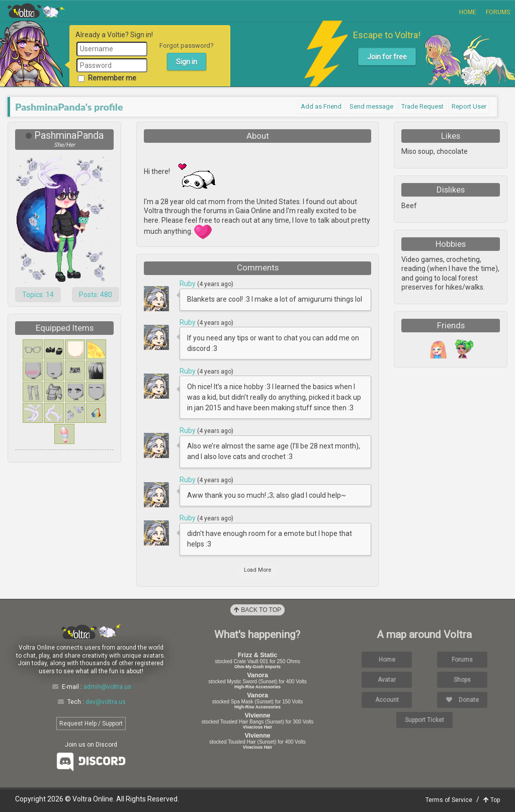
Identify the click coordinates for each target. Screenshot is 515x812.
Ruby (188, 284)
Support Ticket (424, 720)
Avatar (387, 680)
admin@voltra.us (107, 687)
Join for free (387, 57)
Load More (257, 570)
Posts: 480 (96, 295)
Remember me (107, 78)
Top (492, 800)
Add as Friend (321, 106)
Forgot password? (187, 46)
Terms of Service (449, 800)
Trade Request (422, 106)
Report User (469, 106)
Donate (462, 700)
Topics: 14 (38, 295)
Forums (498, 12)
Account (387, 700)
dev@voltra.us (106, 702)
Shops (462, 680)
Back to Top (257, 610)
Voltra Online (36, 11)
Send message (371, 106)
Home (468, 12)
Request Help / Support (91, 724)
